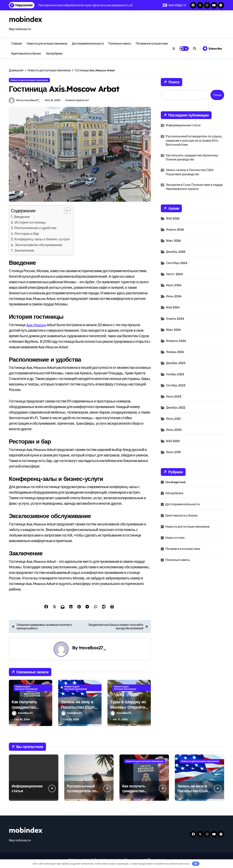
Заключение (24, 252)
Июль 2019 (174, 452)
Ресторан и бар (27, 235)
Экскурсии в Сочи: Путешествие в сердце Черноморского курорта (194, 187)
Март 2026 (174, 241)
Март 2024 (174, 330)
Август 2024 (175, 274)
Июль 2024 (174, 285)
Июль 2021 (174, 419)
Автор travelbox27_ (24, 102)
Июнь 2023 (174, 396)
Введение (22, 219)
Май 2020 (173, 441)
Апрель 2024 (175, 319)
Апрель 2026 (175, 229)
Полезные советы (120, 43)
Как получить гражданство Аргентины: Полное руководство (30, 712)
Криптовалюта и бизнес (26, 53)
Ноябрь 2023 (175, 374)
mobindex (26, 19)
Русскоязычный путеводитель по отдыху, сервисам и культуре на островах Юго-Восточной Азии (194, 140)
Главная (17, 43)
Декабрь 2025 (176, 252)
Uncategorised (175, 482)
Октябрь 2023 (176, 385)
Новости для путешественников (47, 43)
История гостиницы (30, 224)
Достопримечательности (88, 43)
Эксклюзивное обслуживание (39, 247)
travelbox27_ (92, 649)
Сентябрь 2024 (177, 263)
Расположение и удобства (35, 230)
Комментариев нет (77, 102)
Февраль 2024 (176, 341)
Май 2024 (173, 307)
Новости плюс (175, 538)
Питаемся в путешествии (152, 43)
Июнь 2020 (174, 430)
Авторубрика (54, 53)
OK (196, 864)
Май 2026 (173, 218)
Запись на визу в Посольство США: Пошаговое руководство (78, 712)
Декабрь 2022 (176, 407)
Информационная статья (183, 125)
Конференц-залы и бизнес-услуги (42, 241)
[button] (65, 212)
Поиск (172, 82)
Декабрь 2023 (176, 363)
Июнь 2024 (174, 296)
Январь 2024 (175, 352)
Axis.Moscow (36, 327)
